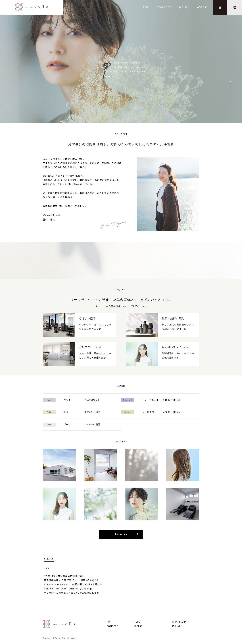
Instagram (121, 534)
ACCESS (202, 8)
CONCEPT (164, 8)
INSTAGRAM (180, 622)
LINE (176, 626)
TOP (146, 8)
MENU (184, 8)
